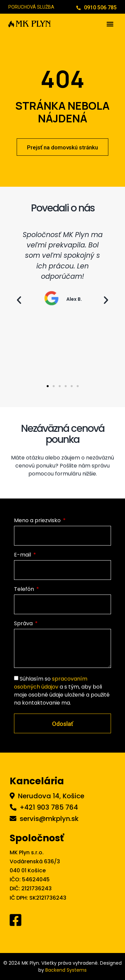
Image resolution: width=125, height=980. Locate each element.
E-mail (23, 555)
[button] (110, 24)
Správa (24, 624)
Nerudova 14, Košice (51, 796)
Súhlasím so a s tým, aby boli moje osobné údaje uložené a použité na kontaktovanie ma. (62, 691)
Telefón (25, 590)
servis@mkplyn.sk (49, 819)
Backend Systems (66, 970)
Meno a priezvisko (38, 521)
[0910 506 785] (78, 8)
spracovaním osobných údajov (51, 683)
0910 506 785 (100, 8)
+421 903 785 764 (49, 807)
